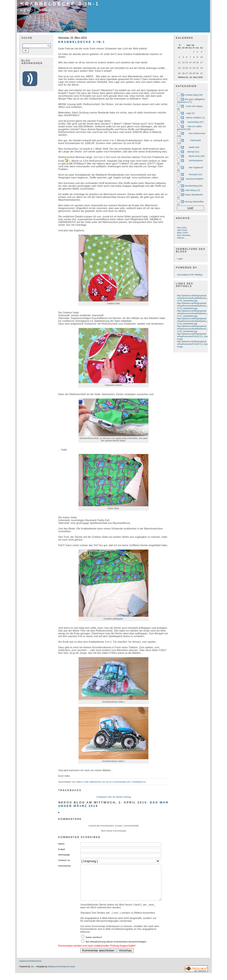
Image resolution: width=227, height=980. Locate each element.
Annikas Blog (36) (194, 95)
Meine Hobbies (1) (195, 118)
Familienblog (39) (193, 186)
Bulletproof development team (61, 974)
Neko (79, 782)
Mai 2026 (182, 227)
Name (61, 844)
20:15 (109, 782)
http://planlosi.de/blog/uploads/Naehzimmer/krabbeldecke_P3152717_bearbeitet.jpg (195, 313)
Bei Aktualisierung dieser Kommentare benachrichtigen (116, 949)
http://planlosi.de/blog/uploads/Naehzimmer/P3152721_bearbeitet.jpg (195, 336)
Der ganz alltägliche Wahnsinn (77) (191, 101)
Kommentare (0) (122, 782)
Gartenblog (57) (195, 122)
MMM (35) (194, 147)
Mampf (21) (193, 152)
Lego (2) (190, 113)
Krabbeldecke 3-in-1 (60, 4)
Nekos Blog (36, 10)
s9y (32, 974)
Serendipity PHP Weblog (190, 275)
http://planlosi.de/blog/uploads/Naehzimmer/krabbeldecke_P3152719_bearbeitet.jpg (195, 306)
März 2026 (182, 233)
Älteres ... (182, 238)
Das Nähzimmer (93, 782)
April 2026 (182, 230)
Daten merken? (94, 944)
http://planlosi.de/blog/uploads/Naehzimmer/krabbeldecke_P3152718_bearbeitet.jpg (195, 298)
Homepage (64, 855)
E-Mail (62, 849)
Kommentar (65, 866)
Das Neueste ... (185, 235)
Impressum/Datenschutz (30, 968)
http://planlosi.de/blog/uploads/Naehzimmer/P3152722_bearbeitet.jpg (195, 344)
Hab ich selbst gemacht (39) (189, 128)
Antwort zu (64, 860)
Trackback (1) (139, 782)
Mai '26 (190, 45)
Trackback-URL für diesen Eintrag (114, 797)
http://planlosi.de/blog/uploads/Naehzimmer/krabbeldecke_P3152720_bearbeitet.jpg (195, 329)
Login (180, 259)
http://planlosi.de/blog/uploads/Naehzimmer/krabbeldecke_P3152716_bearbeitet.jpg (195, 321)
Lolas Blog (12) (192, 190)
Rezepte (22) (195, 174)
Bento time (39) (197, 156)
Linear (119, 826)
